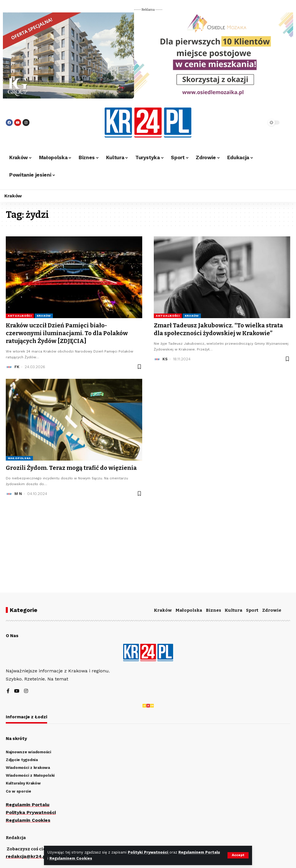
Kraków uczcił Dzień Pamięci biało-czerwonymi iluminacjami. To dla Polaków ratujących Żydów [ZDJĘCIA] (67, 333)
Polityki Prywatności (149, 852)
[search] (249, 123)
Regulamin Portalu (28, 805)
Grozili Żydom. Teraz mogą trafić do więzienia (71, 467)
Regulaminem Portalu (199, 852)
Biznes (213, 610)
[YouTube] (17, 691)
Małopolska (19, 457)
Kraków (44, 316)
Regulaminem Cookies (71, 858)
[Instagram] (26, 691)
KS (165, 358)
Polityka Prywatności (31, 812)
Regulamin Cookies (28, 820)
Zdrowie (272, 610)
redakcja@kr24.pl (27, 856)
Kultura (233, 610)
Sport (252, 610)
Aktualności (20, 316)
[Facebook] (8, 691)
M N (18, 493)
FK (17, 366)
